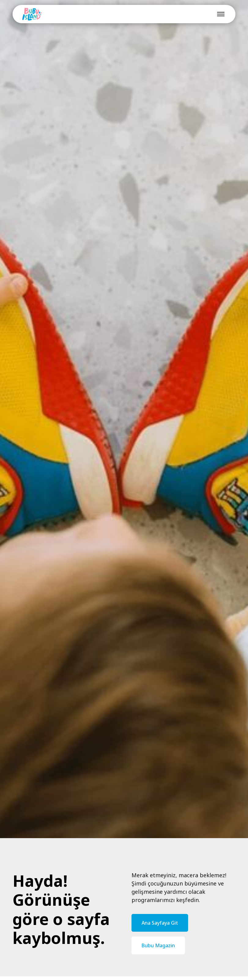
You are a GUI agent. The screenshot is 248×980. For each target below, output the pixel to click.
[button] (220, 14)
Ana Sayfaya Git (160, 923)
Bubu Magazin (158, 945)
